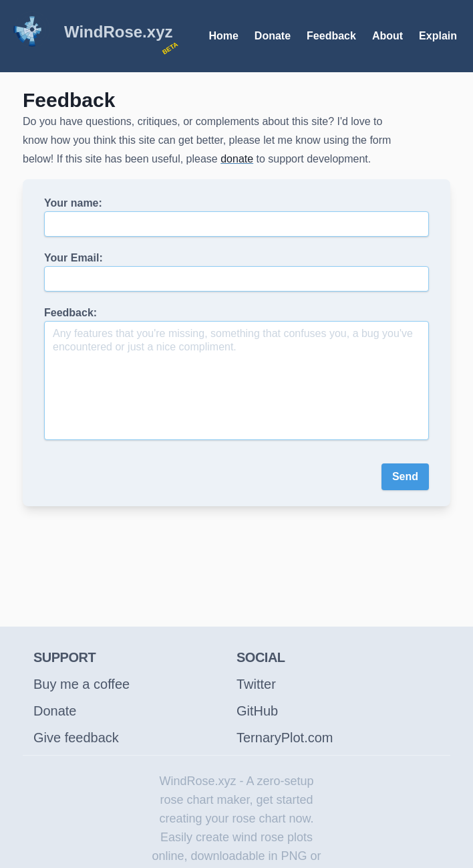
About (387, 36)
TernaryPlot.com (285, 738)
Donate (273, 36)
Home (223, 36)
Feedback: (236, 373)
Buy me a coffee (82, 684)
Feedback (331, 36)
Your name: (236, 217)
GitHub (257, 711)
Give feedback (76, 738)
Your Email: (236, 272)
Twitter (256, 684)
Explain (438, 36)
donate (237, 159)
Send (405, 476)
